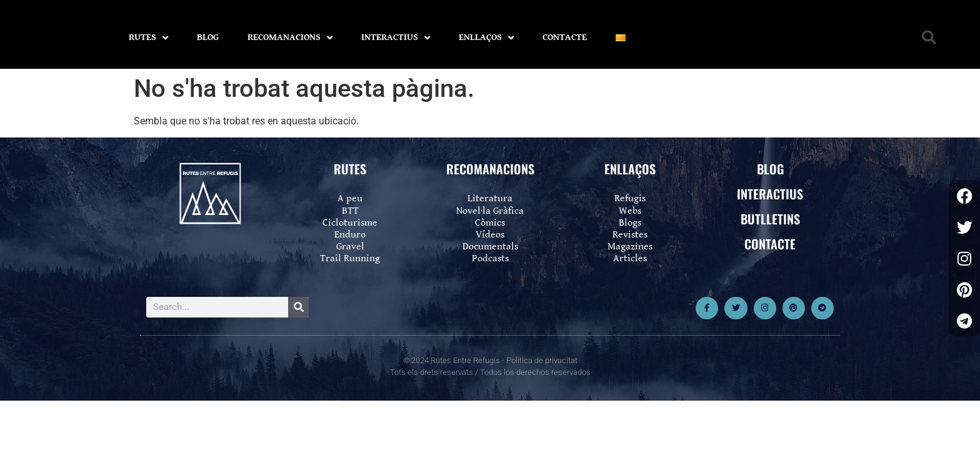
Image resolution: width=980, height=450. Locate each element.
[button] (929, 38)
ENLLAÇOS (486, 38)
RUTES (148, 38)
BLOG (208, 37)
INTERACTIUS (396, 38)
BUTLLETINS (770, 219)
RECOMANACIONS (290, 38)
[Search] (298, 307)
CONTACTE (565, 37)
